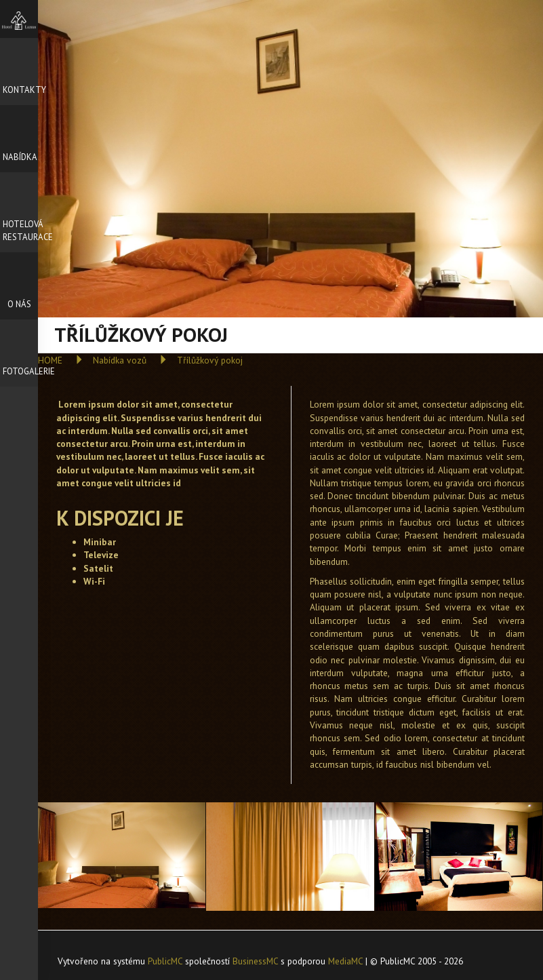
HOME (50, 360)
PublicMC (165, 961)
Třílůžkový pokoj (210, 360)
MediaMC (345, 961)
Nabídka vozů (120, 360)
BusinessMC (255, 961)
